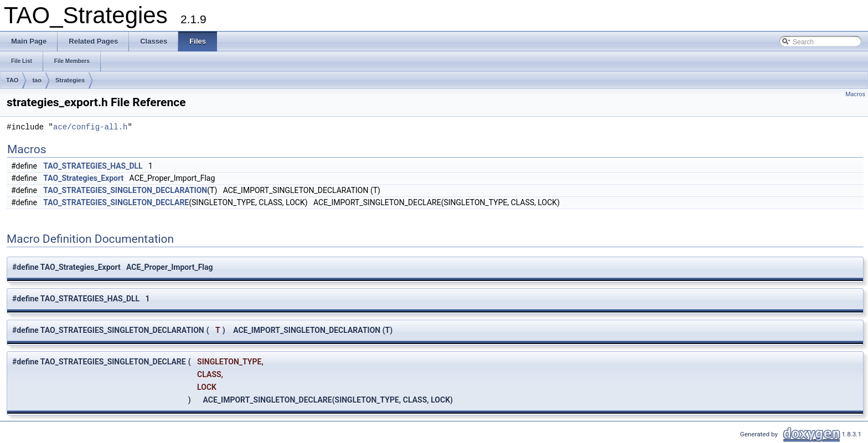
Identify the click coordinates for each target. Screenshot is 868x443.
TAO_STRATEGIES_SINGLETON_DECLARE (116, 202)
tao (37, 80)
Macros (855, 94)
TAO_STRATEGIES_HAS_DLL (93, 166)
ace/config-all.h (90, 127)
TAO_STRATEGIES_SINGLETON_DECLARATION (125, 190)
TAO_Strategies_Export (83, 178)
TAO (12, 80)
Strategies (70, 80)
